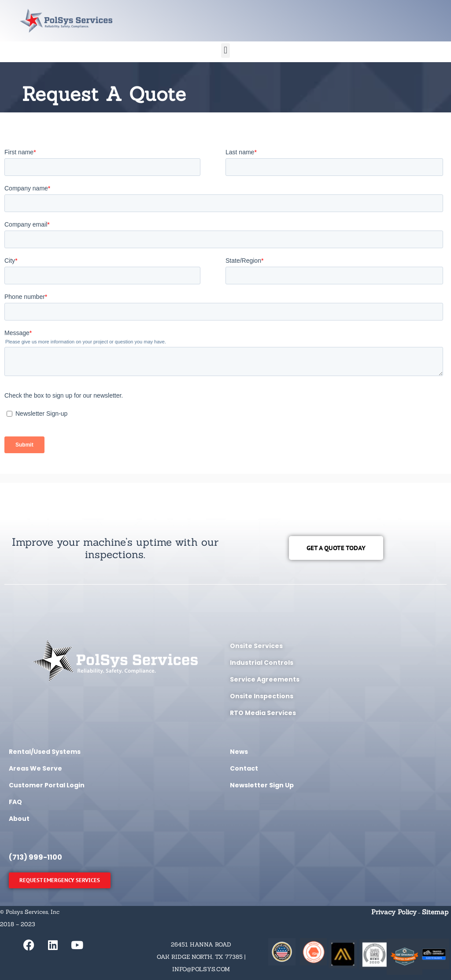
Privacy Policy (394, 912)
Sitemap (435, 912)
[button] (225, 50)
